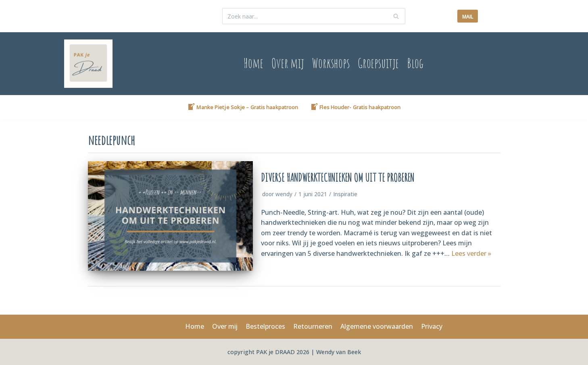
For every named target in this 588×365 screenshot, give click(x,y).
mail (468, 17)
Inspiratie (345, 194)
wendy (284, 194)
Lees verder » (471, 253)
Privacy (432, 326)
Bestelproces (265, 326)
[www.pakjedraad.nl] (88, 64)
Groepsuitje (378, 63)
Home (253, 63)
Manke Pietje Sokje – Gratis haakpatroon (243, 107)
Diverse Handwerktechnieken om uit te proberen (338, 177)
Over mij (287, 63)
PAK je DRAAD (276, 352)
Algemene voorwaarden (377, 326)
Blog (416, 63)
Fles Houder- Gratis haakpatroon (355, 107)
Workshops (330, 63)
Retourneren (313, 326)
